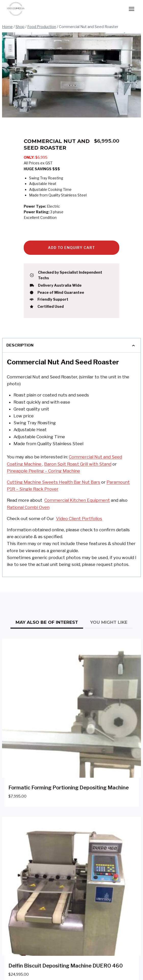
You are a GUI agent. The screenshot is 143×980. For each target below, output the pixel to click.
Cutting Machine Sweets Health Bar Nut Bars (54, 482)
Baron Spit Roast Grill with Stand (78, 464)
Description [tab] (71, 346)
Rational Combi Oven (28, 507)
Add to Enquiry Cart (71, 248)
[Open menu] (131, 9)
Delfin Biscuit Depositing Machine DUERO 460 (66, 966)
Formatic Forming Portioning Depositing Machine (69, 788)
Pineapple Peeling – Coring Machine (43, 471)
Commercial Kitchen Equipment (77, 500)
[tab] (47, 623)
